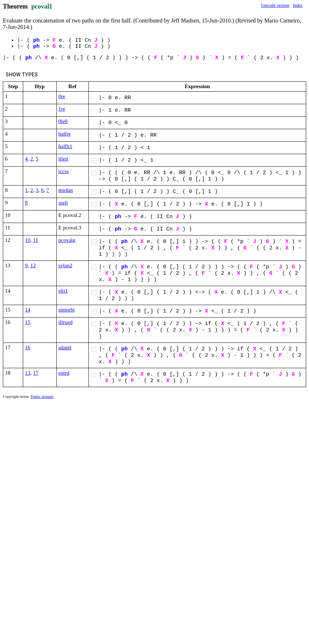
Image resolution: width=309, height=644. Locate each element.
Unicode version (275, 5)
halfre (65, 134)
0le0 (63, 121)
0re (62, 96)
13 (28, 373)
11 (36, 240)
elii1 (63, 291)
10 (28, 240)
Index (298, 5)
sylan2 (65, 265)
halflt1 (65, 146)
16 (28, 348)
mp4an (66, 190)
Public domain (42, 396)
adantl (65, 348)
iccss (64, 171)
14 (28, 310)
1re (62, 109)
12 (33, 265)
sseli (63, 203)
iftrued (66, 322)
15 (28, 322)
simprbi (67, 310)
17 (36, 373)
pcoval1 (42, 6)
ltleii (64, 159)
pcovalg (67, 240)
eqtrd (64, 373)
